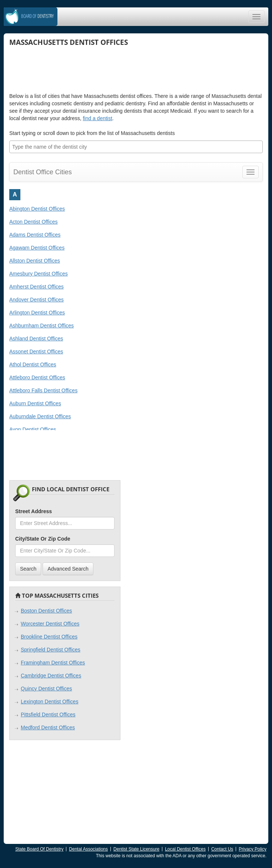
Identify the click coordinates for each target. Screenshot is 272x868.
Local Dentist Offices (185, 849)
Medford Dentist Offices (48, 727)
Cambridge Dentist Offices (51, 676)
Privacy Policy (253, 849)
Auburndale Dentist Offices (40, 416)
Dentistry (37, 16)
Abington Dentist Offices (37, 209)
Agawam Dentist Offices (37, 248)
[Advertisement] (69, 66)
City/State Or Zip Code (43, 539)
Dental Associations (88, 849)
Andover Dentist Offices (37, 300)
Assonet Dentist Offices (36, 352)
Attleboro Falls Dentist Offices (43, 390)
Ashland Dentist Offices (36, 339)
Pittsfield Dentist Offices (48, 714)
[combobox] (136, 147)
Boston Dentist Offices (46, 611)
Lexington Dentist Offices (49, 702)
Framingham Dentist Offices (53, 663)
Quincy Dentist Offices (46, 689)
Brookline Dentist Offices (49, 637)
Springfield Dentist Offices (51, 650)
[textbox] (138, 147)
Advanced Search (68, 569)
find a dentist (97, 118)
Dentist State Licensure (136, 849)
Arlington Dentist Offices (37, 313)
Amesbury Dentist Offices (39, 274)
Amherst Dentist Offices (37, 287)
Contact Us (222, 849)
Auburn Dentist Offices (35, 403)
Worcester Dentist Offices (50, 624)
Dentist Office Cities (43, 172)
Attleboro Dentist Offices (37, 377)
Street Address (34, 511)
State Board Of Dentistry (39, 849)
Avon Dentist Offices (33, 429)
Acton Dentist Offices (33, 222)
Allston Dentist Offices (35, 261)
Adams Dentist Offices (35, 235)
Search (28, 569)
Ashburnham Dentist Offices (42, 326)
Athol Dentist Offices (33, 364)
